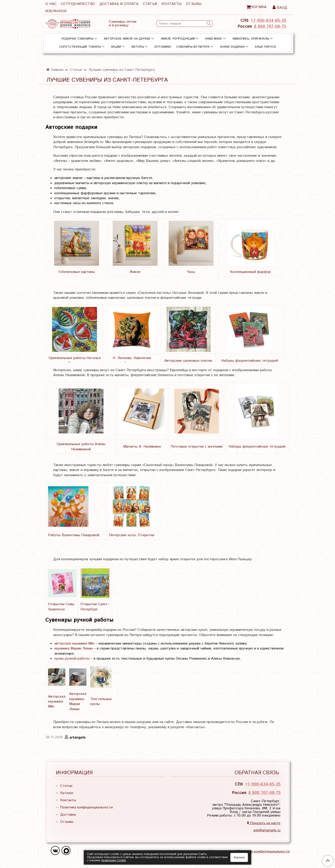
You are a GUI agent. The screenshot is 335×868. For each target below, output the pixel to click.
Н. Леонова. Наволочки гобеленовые (132, 360)
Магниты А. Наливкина (142, 447)
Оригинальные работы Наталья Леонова (75, 360)
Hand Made (214, 39)
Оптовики (162, 47)
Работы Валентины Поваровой (74, 535)
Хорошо (239, 858)
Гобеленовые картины (77, 272)
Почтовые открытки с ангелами (197, 447)
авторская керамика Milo (74, 644)
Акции (116, 47)
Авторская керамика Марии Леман (78, 701)
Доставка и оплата (119, 4)
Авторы (138, 47)
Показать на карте (264, 823)
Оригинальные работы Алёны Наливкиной (81, 447)
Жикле (135, 272)
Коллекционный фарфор (250, 272)
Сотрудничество (78, 4)
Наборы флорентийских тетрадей (250, 361)
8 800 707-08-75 (270, 27)
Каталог (67, 793)
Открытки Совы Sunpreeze (61, 607)
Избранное (56, 11)
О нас (51, 4)
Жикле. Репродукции (178, 39)
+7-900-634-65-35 (268, 21)
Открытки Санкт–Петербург (95, 607)
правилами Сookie (114, 860)
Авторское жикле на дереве (127, 39)
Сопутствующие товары (80, 47)
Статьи (150, 4)
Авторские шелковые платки (188, 361)
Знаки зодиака (232, 47)
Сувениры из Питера (193, 47)
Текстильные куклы (101, 702)
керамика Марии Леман (74, 648)
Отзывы (194, 4)
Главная (55, 70)
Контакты (172, 4)
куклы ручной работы (72, 659)
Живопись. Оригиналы (251, 39)
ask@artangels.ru (267, 830)
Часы (191, 272)
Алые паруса (265, 47)
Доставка (68, 815)
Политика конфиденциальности (86, 807)
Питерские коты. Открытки (132, 535)
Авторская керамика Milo (57, 702)
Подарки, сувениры (77, 39)
